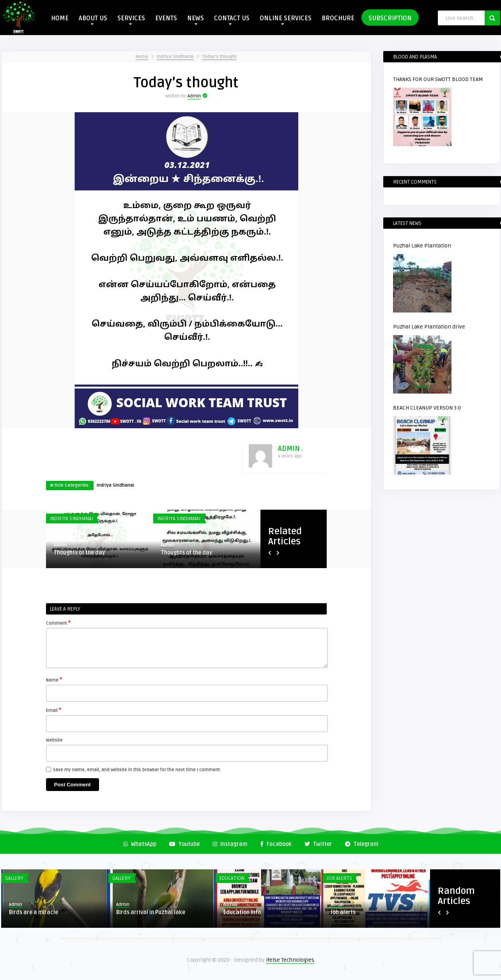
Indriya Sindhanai (175, 57)
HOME (60, 18)
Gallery (14, 878)
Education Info (242, 912)
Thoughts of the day (79, 553)
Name (54, 680)
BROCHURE (338, 18)
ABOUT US (93, 20)
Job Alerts (339, 878)
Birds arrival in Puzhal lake (151, 912)
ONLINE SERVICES (286, 20)
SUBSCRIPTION (390, 18)
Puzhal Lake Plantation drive (429, 327)
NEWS (196, 20)
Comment (58, 623)
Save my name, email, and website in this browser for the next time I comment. (137, 770)
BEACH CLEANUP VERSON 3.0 (427, 408)
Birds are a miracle (34, 912)
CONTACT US (232, 20)
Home (142, 57)
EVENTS (166, 18)
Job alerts (343, 912)
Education (232, 878)
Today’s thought (220, 57)
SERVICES (131, 20)
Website (54, 740)
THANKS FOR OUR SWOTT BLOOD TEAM (438, 79)
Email (54, 710)
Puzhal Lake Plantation (422, 246)
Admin (194, 96)
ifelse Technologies (290, 960)
